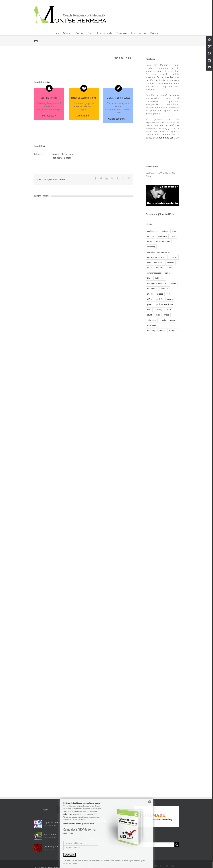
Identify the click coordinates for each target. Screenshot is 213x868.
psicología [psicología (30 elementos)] (158, 310)
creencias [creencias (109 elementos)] (172, 257)
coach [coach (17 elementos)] (149, 241)
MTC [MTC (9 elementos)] (168, 294)
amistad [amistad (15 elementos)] (164, 231)
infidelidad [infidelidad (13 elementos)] (159, 278)
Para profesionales (61, 158)
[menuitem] (58, 33)
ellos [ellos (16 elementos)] (169, 268)
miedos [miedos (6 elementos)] (159, 294)
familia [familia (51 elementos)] (167, 273)
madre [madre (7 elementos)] (173, 283)
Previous (118, 58)
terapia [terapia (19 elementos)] (162, 320)
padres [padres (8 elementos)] (169, 299)
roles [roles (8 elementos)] (169, 310)
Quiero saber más (117, 119)
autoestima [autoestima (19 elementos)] (162, 236)
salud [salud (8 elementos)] (149, 315)
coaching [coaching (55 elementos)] (150, 247)
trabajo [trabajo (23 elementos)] (172, 320)
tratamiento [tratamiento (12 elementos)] (152, 325)
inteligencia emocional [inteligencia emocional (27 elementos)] (156, 283)
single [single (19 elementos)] (166, 315)
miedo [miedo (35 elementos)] (149, 294)
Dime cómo (82, 116)
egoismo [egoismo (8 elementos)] (159, 268)
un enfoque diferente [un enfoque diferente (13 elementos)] (156, 331)
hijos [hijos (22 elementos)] (149, 278)
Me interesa (48, 116)
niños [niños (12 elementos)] (149, 299)
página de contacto (168, 138)
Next (128, 58)
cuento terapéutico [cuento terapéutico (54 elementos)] (155, 262)
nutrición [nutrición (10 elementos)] (159, 299)
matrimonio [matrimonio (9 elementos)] (152, 289)
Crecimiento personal (62, 154)
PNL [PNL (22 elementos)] (148, 310)
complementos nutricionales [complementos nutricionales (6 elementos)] (159, 252)
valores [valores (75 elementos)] (172, 331)
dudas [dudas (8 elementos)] (149, 268)
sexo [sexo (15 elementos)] (157, 315)
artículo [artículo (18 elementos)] (150, 236)
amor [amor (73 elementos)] (174, 231)
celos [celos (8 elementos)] (173, 236)
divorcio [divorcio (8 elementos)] (170, 262)
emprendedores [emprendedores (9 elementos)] (153, 273)
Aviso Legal (68, 814)
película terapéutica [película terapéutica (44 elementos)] (164, 304)
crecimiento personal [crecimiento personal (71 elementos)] (156, 257)
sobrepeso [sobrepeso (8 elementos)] (151, 320)
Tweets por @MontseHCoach (160, 214)
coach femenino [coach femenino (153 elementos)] (162, 241)
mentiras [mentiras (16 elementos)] (164, 289)
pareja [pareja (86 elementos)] (149, 304)
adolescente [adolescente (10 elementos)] (152, 231)
